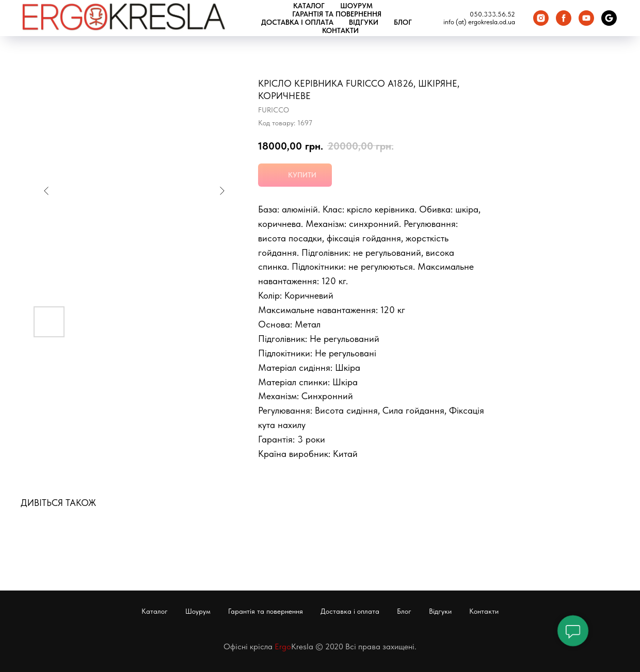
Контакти (340, 30)
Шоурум (356, 6)
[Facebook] (564, 18)
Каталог (309, 6)
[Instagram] (541, 18)
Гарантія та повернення (337, 14)
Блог (403, 22)
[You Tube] (586, 18)
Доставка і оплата (297, 22)
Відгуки (364, 22)
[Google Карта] (609, 18)
